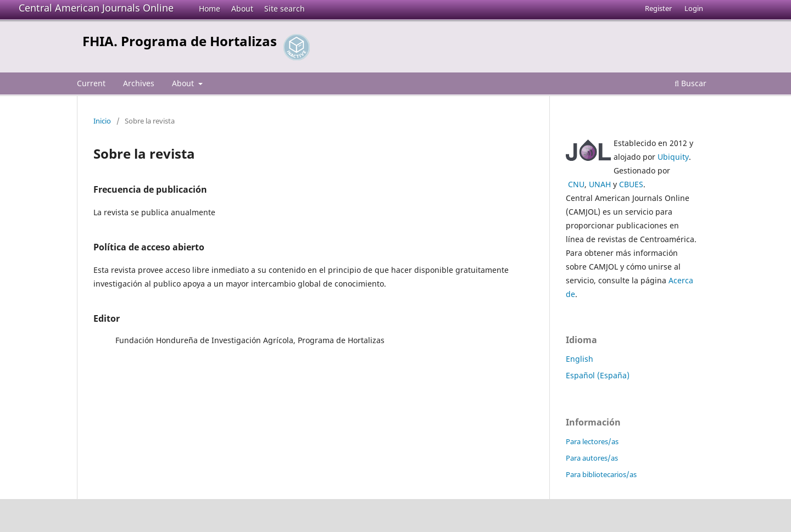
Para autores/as (592, 458)
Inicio (102, 121)
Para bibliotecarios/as (601, 474)
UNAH (600, 184)
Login (694, 8)
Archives (139, 83)
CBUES (631, 184)
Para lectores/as (592, 441)
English (580, 359)
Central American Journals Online (96, 8)
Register (658, 8)
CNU (576, 184)
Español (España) (598, 375)
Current (91, 83)
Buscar (690, 83)
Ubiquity (673, 157)
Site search (285, 9)
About (242, 9)
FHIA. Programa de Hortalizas (180, 41)
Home (210, 9)
